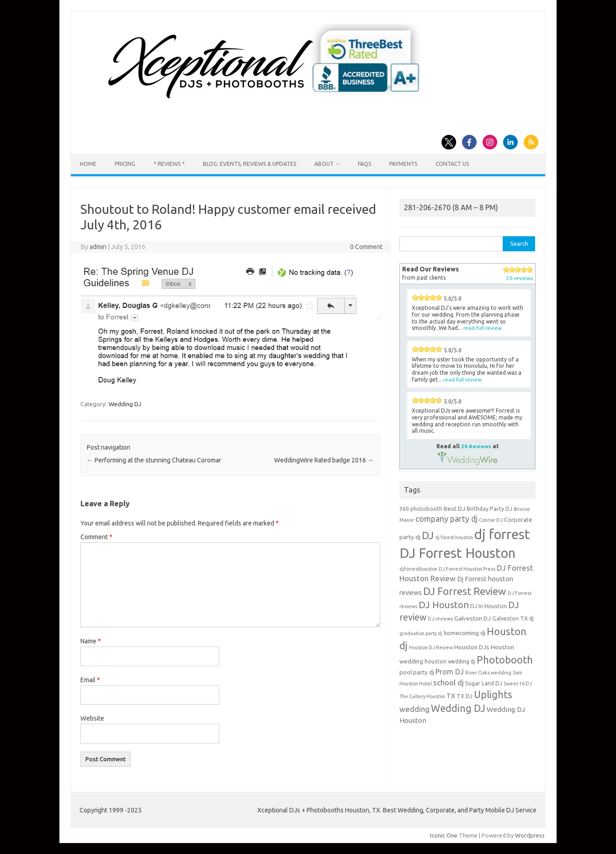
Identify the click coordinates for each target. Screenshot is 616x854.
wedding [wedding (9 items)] (414, 709)
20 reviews (520, 278)
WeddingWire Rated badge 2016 (324, 460)
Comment (96, 537)
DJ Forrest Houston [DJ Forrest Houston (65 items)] (457, 553)
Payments (403, 164)
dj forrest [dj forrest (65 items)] (502, 534)
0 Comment (366, 247)
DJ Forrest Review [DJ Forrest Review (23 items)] (465, 591)
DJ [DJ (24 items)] (428, 535)
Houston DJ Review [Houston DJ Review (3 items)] (431, 647)
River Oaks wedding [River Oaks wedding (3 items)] (488, 673)
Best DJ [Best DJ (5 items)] (454, 509)
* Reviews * (169, 164)
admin (98, 247)
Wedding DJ (125, 404)
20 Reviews (476, 446)
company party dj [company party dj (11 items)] (446, 519)
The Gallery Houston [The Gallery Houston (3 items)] (422, 696)
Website (92, 718)
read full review (483, 328)
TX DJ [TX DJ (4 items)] (465, 696)
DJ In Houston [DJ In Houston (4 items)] (489, 606)
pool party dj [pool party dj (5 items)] (417, 672)
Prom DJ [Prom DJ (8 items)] (450, 672)
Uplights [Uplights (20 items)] (493, 695)
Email (90, 680)
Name (91, 641)
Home (88, 164)
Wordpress (530, 835)
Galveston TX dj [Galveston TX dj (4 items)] (513, 618)
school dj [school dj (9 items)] (449, 682)
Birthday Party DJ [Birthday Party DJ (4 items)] (489, 509)
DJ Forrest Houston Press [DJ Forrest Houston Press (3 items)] (467, 569)
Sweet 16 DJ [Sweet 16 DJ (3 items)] (518, 684)
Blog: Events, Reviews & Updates (250, 164)
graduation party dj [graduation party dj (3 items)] (421, 633)
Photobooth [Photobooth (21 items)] (505, 660)
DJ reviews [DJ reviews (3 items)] (440, 619)
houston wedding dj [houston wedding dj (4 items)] (450, 661)
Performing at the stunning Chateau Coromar (154, 460)
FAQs (364, 164)
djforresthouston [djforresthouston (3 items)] (418, 569)
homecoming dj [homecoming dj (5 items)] (465, 633)
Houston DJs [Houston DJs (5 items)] (472, 647)
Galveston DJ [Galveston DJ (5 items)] (473, 618)
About (324, 164)
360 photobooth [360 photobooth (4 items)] (421, 509)
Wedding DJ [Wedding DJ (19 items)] (458, 708)
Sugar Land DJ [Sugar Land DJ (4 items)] (484, 683)
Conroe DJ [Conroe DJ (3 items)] (491, 520)
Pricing (125, 164)
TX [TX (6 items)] (451, 696)
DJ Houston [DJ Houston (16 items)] (444, 605)
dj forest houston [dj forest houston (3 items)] (454, 537)
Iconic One (444, 835)
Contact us (452, 164)
